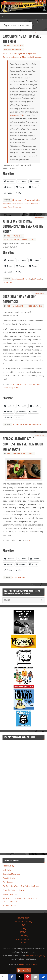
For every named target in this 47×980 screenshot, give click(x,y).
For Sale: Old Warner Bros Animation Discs (21, 886)
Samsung (18, 207)
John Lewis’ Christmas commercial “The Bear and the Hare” (23, 226)
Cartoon (27, 204)
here (31, 540)
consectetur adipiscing (36, 955)
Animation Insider (11, 3)
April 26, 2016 (18, 46)
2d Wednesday (10, 239)
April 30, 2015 (18, 306)
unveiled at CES (16, 115)
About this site (9, 878)
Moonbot (11, 207)
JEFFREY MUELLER (10, 894)
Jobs (23, 929)
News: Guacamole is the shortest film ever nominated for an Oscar (23, 444)
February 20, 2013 (20, 454)
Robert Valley (8, 866)
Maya (5, 207)
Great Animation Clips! (13, 49)
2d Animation (17, 279)
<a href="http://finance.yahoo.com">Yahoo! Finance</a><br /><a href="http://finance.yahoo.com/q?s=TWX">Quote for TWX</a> (13, 795)
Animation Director (10, 204)
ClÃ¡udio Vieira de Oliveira (14, 890)
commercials (35, 204)
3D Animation (17, 200)
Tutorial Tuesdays (23, 939)
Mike (8, 46)
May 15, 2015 (17, 236)
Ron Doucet (8, 882)
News (40, 306)
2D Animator (27, 279)
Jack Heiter (7, 870)
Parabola (23, 964)
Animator (20, 204)
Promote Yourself (23, 922)
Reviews (23, 932)
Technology (23, 943)
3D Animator (27, 200)
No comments (39, 33)
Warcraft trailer (9, 906)
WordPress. (33, 964)
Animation (36, 200)
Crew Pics (23, 936)
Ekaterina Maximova (11, 874)
